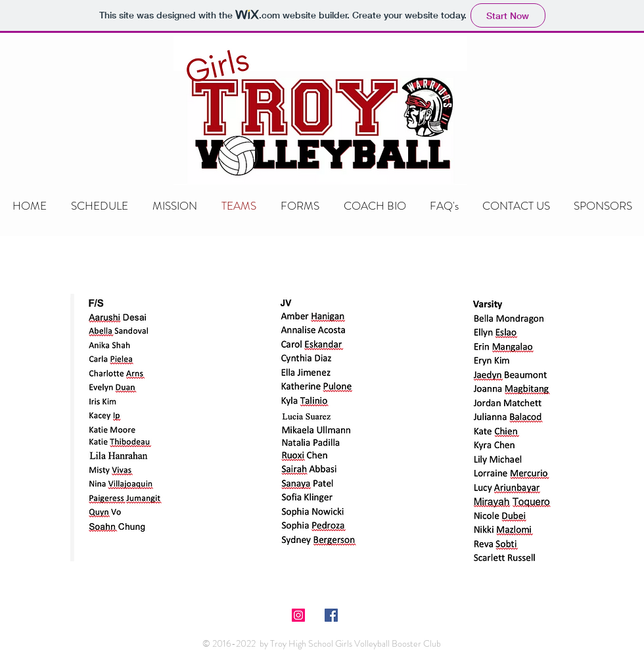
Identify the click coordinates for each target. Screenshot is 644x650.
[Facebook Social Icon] (331, 615)
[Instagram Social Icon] (298, 615)
